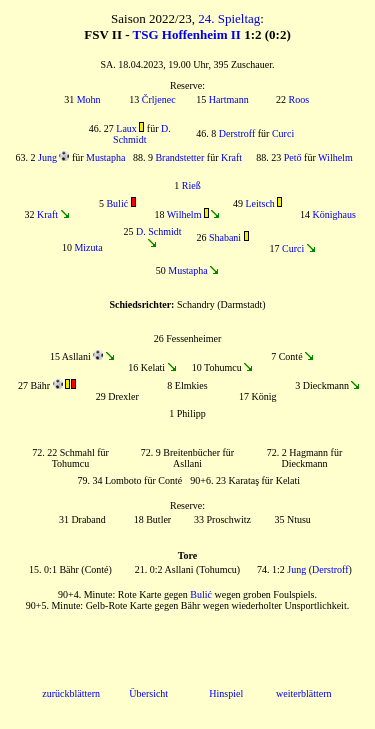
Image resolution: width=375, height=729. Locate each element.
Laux (126, 128)
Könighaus (333, 214)
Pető (293, 157)
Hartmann (229, 99)
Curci (283, 133)
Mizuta (88, 247)
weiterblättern (304, 693)
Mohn (89, 99)
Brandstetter (179, 157)
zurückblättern (71, 693)
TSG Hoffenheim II (187, 34)
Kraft (231, 157)
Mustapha (105, 157)
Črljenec (159, 99)
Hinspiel (226, 693)
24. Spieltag (229, 18)
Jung (47, 157)
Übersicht (148, 693)
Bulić (117, 203)
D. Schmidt (142, 134)
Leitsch (259, 203)
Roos (299, 99)
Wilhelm (335, 157)
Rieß (191, 185)
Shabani (225, 237)
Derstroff (237, 133)
